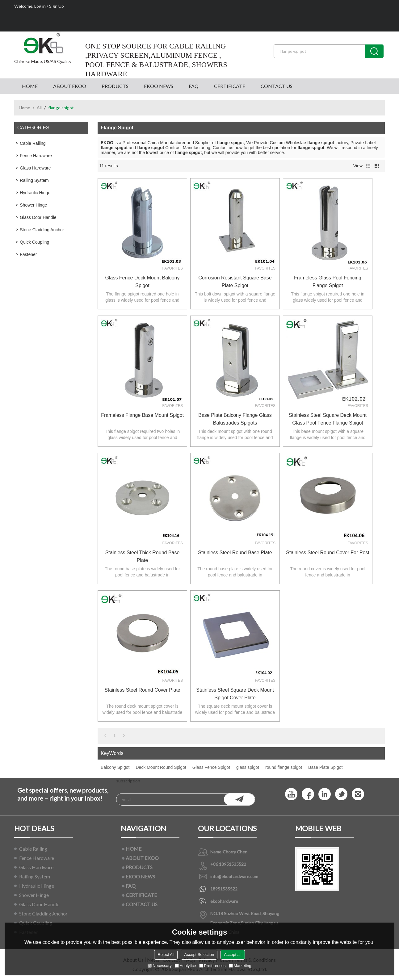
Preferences (212, 966)
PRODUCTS (115, 86)
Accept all (233, 955)
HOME (30, 86)
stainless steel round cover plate (142, 690)
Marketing (240, 966)
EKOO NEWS (159, 86)
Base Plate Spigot (325, 767)
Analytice (185, 966)
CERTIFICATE (230, 86)
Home (25, 108)
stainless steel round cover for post (328, 553)
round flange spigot (284, 767)
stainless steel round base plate (235, 553)
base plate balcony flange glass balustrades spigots (235, 419)
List (368, 166)
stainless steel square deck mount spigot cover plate (235, 694)
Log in (40, 6)
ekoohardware (224, 901)
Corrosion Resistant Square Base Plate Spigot (235, 282)
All (39, 108)
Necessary (160, 966)
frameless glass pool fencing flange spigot (328, 282)
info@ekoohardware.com (234, 876)
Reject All (166, 955)
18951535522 (224, 889)
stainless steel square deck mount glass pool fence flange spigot (328, 419)
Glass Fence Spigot (211, 767)
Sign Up (57, 6)
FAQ (194, 86)
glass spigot (248, 767)
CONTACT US (277, 86)
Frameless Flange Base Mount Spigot (142, 415)
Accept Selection (199, 955)
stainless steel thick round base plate (143, 556)
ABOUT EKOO (70, 86)
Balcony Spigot (115, 767)
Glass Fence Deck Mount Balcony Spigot (143, 282)
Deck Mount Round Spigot (161, 767)
